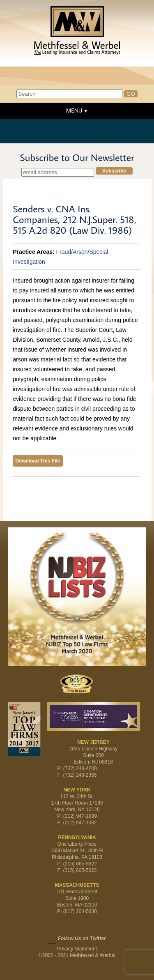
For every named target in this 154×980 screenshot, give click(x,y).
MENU (74, 110)
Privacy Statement (77, 949)
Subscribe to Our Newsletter (77, 157)
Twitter (52, 939)
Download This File (38, 461)
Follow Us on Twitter (82, 939)
